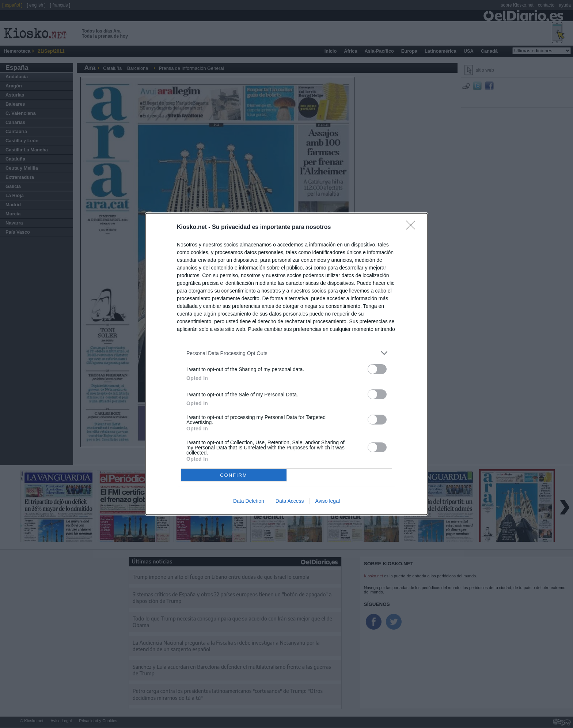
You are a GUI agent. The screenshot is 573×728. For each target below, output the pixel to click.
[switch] (377, 369)
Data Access (290, 501)
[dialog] (286, 364)
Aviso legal (328, 501)
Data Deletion (249, 501)
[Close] (413, 227)
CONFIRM (234, 475)
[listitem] (286, 353)
